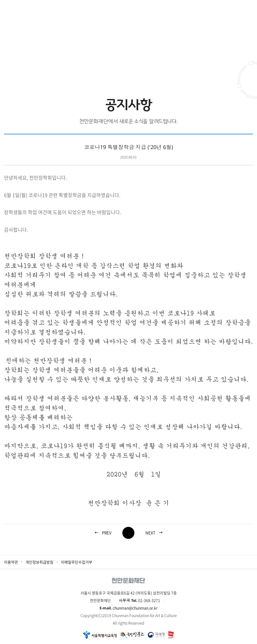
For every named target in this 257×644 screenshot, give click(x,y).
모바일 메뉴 (250, 7)
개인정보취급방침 (39, 562)
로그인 (236, 7)
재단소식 (119, 64)
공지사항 (150, 64)
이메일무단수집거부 (77, 562)
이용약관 (11, 562)
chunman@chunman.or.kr (135, 608)
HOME (97, 64)
